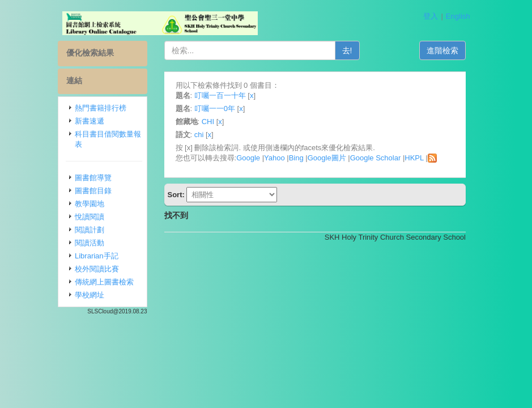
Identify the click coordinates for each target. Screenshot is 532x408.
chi (199, 135)
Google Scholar (376, 158)
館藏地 (187, 122)
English (458, 16)
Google (248, 158)
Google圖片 (327, 158)
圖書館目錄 (93, 191)
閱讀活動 (90, 243)
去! (347, 50)
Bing (296, 158)
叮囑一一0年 (215, 109)
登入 (431, 16)
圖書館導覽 (93, 178)
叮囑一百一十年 (220, 95)
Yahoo (274, 158)
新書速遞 (90, 121)
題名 (183, 95)
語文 (183, 135)
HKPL (414, 158)
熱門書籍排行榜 (101, 108)
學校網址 (90, 295)
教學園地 (90, 204)
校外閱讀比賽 (97, 269)
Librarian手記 (97, 256)
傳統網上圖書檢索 (104, 282)
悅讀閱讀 (90, 217)
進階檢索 (442, 50)
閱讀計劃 (90, 230)
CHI (208, 122)
